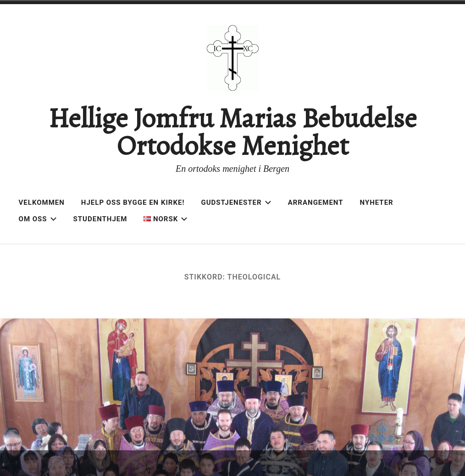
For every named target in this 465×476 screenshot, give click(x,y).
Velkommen (42, 202)
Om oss (38, 219)
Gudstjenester (236, 202)
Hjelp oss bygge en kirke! (133, 202)
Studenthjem (100, 219)
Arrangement (316, 202)
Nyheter (377, 202)
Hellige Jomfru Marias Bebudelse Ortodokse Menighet (232, 132)
